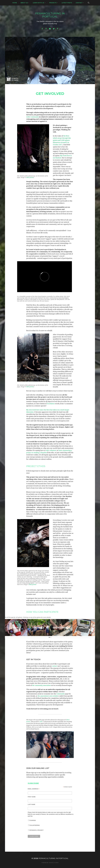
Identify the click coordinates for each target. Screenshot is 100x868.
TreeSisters (51, 404)
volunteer (53, 450)
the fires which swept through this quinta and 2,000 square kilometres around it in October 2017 (62, 140)
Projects (53, 3)
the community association (41, 685)
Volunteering (35, 825)
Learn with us (38, 3)
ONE (41, 722)
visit (47, 450)
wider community (33, 117)
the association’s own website (48, 696)
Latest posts (67, 3)
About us (24, 3)
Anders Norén (54, 863)
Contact (79, 3)
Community (61, 694)
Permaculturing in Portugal (50, 15)
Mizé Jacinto (30, 177)
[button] (49, 637)
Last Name (31, 804)
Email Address (34, 789)
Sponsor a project (37, 830)
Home (15, 3)
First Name (32, 797)
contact (55, 666)
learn (60, 450)
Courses (33, 820)
